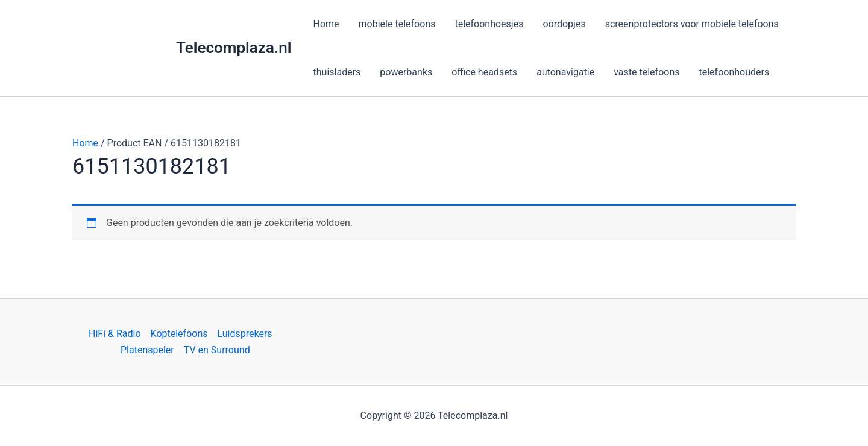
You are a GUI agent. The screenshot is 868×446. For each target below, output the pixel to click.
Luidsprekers (245, 334)
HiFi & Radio (115, 334)
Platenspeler (147, 350)
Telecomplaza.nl (234, 48)
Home (85, 143)
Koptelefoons (179, 334)
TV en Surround (217, 350)
